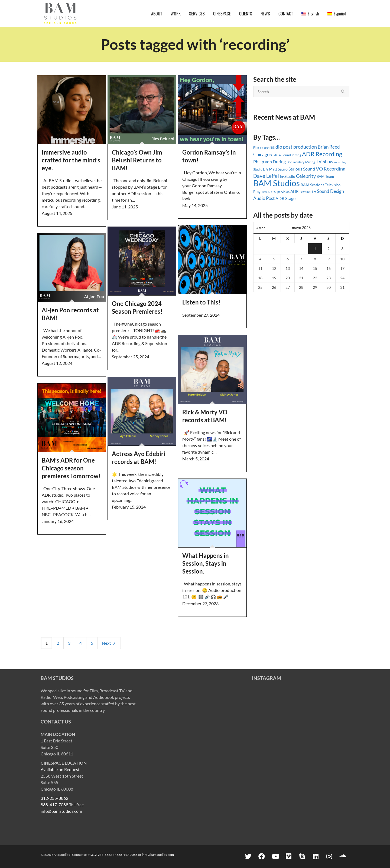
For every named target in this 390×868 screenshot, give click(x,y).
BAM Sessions (312, 185)
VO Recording (331, 169)
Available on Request (60, 769)
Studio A (276, 155)
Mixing (310, 162)
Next (109, 643)
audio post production (294, 147)
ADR (295, 191)
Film (256, 148)
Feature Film (308, 192)
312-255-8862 (54, 798)
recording (340, 162)
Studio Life (261, 169)
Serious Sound (302, 169)
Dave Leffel (266, 176)
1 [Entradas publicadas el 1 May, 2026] (315, 249)
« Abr (261, 228)
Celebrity (306, 176)
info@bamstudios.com (61, 811)
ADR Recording (322, 154)
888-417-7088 (54, 805)
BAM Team (325, 176)
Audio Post (264, 198)
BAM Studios (277, 183)
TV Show (325, 161)
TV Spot (265, 148)
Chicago (261, 154)
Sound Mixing (291, 155)
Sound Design (330, 191)
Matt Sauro (278, 169)
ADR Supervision (279, 192)
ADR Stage (285, 198)
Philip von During (269, 161)
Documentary (295, 162)
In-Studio (287, 176)
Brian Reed (329, 147)
